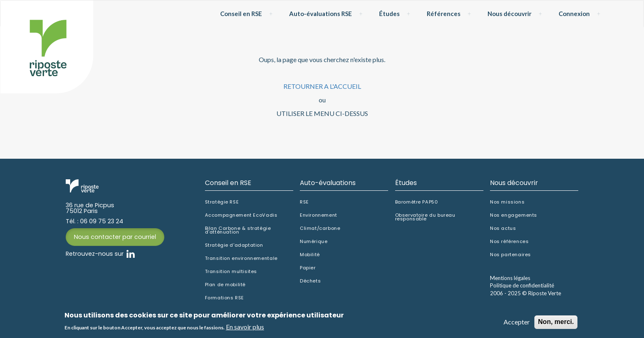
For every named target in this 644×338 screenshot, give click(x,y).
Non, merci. (556, 323)
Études (389, 14)
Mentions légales (510, 278)
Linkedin (131, 254)
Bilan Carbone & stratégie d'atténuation (238, 230)
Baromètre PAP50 (417, 202)
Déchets (310, 281)
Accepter (517, 323)
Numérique (314, 242)
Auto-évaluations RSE (321, 14)
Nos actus (503, 228)
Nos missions (507, 202)
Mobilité (310, 255)
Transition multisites (231, 272)
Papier (308, 268)
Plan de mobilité (225, 285)
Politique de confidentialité (522, 285)
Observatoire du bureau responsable (425, 217)
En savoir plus (245, 328)
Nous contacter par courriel (115, 237)
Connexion (574, 14)
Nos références (509, 242)
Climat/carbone (320, 228)
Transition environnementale (241, 258)
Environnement (319, 215)
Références (444, 14)
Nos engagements (514, 215)
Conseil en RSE (241, 14)
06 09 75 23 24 (102, 221)
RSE (304, 202)
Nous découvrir (509, 14)
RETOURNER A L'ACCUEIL (322, 86)
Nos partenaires (511, 255)
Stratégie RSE (222, 202)
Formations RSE (224, 298)
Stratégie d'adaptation (234, 245)
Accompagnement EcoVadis (241, 215)
